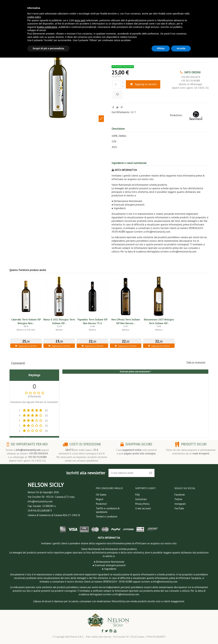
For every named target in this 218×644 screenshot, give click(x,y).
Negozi (100, 499)
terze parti (80, 20)
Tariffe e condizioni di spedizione (108, 510)
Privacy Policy (142, 504)
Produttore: (176, 115)
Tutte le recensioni (196, 362)
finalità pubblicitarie (47, 27)
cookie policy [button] (34, 17)
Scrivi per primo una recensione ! (135, 372)
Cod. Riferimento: (121, 112)
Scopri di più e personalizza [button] (48, 48)
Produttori (101, 504)
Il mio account (143, 508)
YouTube (179, 508)
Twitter (178, 499)
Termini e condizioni (107, 517)
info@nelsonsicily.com (28, 450)
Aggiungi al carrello (143, 84)
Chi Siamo (101, 495)
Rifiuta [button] (161, 48)
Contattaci (141, 499)
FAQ (137, 495)
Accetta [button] (181, 48)
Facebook (180, 495)
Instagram (180, 504)
